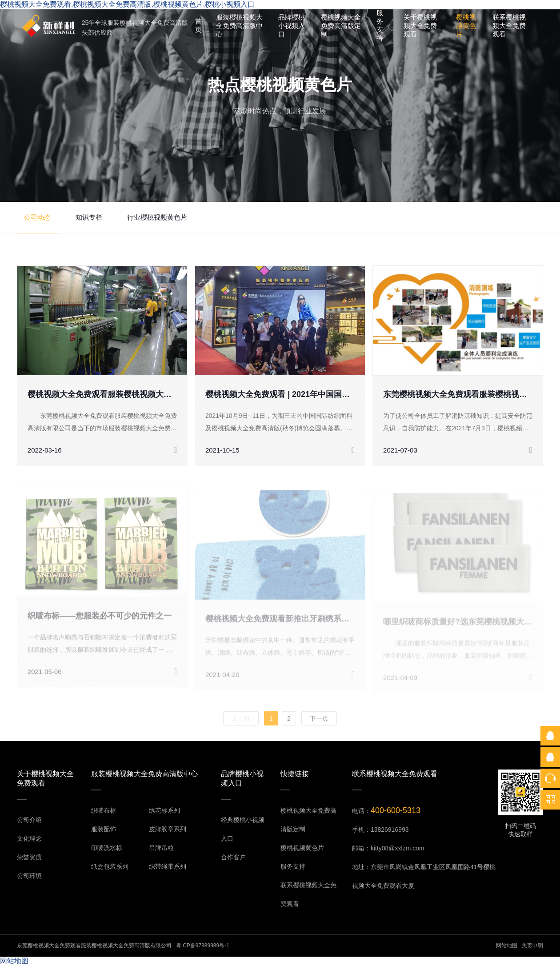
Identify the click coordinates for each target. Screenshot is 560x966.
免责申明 (532, 946)
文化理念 (29, 838)
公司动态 (37, 217)
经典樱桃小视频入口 (243, 829)
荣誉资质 (29, 857)
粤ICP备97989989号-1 (203, 946)
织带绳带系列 (168, 866)
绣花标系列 (164, 810)
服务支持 (380, 25)
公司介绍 (29, 820)
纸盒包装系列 (110, 866)
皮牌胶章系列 (168, 829)
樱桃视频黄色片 (466, 26)
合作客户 (233, 857)
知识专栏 (89, 217)
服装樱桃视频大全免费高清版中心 (239, 26)
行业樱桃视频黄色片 (157, 217)
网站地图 (507, 946)
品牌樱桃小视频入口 (292, 26)
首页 (198, 25)
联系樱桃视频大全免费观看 (509, 26)
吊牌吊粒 (161, 848)
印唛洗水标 (107, 848)
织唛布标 (104, 810)
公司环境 (29, 876)
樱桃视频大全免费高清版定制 (341, 26)
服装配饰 (104, 829)
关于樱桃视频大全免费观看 (420, 26)
